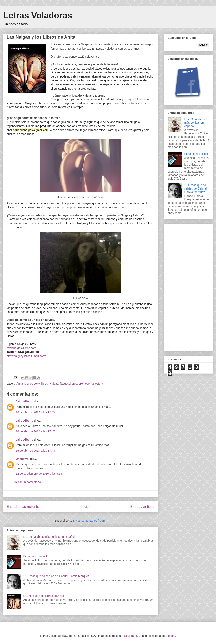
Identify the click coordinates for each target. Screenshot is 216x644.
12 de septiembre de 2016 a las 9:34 (39, 474)
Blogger (170, 636)
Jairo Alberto (24, 401)
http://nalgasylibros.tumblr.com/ (26, 356)
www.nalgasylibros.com (21, 348)
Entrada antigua (143, 507)
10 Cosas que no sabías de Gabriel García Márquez (56, 576)
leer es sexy (32, 384)
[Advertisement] (184, 286)
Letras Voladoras (38, 15)
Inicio (85, 507)
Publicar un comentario (26, 482)
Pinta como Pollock (36, 556)
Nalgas (54, 384)
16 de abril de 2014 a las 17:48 (35, 451)
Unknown (22, 459)
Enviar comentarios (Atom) (89, 521)
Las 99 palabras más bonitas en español (49, 537)
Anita (20, 384)
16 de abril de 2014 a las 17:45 (35, 412)
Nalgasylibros (68, 384)
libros (44, 384)
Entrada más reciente (23, 507)
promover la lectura (91, 384)
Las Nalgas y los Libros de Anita (44, 596)
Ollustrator (130, 636)
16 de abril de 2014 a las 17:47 (35, 431)
